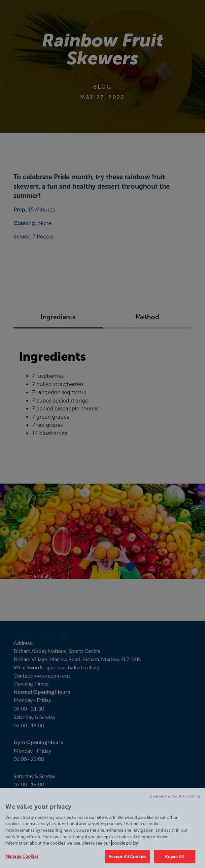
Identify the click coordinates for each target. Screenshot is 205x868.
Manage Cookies (22, 859)
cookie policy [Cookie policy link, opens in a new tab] (125, 846)
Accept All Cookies (127, 860)
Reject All (175, 860)
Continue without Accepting (175, 799)
